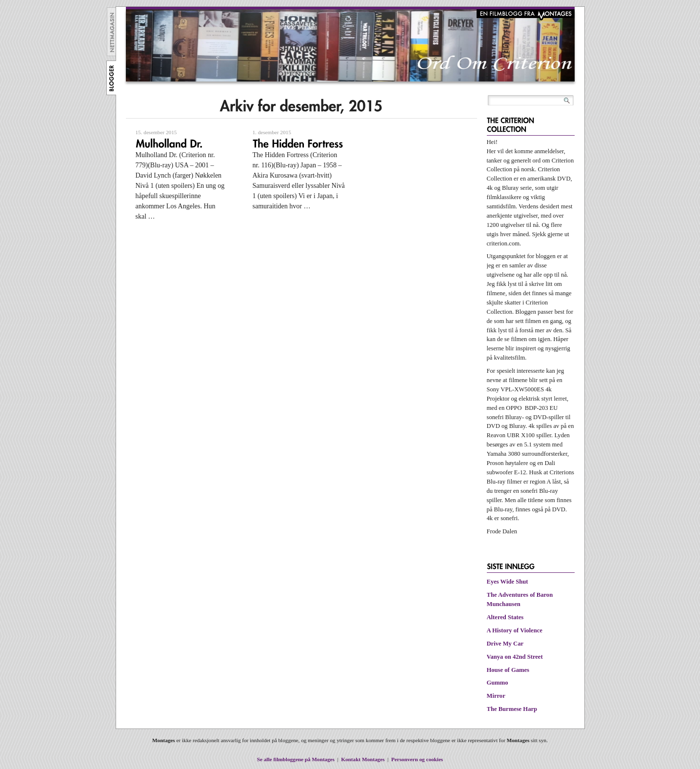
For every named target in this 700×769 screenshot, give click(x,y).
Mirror (496, 696)
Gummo (498, 683)
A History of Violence (515, 630)
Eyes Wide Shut (508, 582)
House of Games (508, 670)
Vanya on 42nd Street (515, 657)
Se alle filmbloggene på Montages (296, 759)
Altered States (505, 617)
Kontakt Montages (363, 759)
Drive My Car (505, 644)
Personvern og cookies (417, 759)
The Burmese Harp (512, 709)
